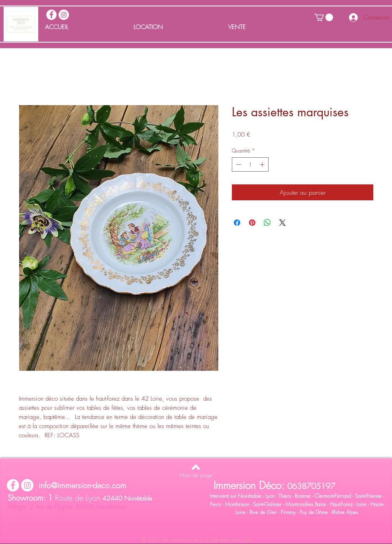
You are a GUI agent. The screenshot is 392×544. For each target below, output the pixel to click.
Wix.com (241, 540)
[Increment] (263, 164)
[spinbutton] (250, 164)
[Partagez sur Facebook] (237, 223)
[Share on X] (282, 223)
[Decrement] (238, 164)
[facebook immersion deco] (51, 15)
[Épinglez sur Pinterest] (252, 223)
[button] (324, 17)
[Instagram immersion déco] (64, 15)
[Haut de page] (196, 475)
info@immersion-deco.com (82, 485)
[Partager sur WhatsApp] (267, 223)
